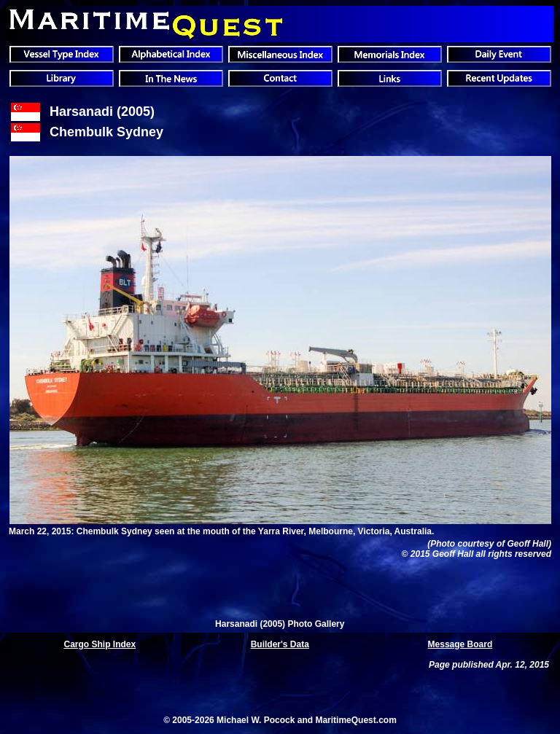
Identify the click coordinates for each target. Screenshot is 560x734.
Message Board (460, 644)
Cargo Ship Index (100, 644)
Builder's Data (280, 644)
